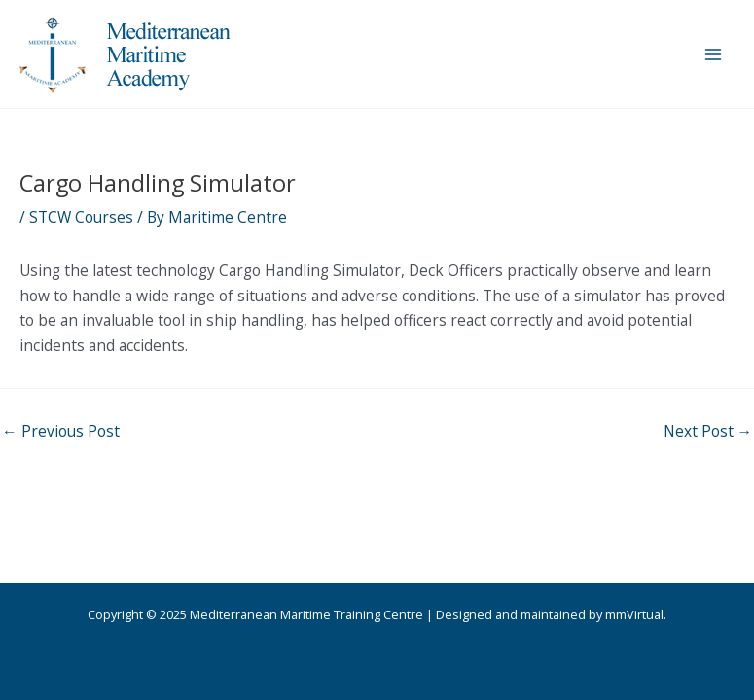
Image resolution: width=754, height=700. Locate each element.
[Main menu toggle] (714, 54)
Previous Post (61, 432)
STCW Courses (81, 217)
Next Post (708, 432)
